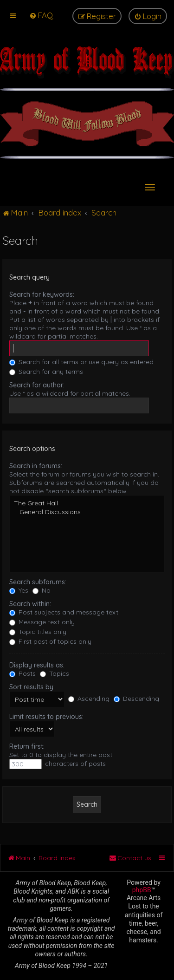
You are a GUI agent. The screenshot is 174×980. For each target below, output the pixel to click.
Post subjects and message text (64, 612)
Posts (23, 673)
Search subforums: (38, 582)
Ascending (89, 699)
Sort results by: (32, 687)
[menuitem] (41, 15)
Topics (55, 673)
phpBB (142, 890)
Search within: (30, 604)
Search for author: (37, 385)
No (42, 590)
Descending (136, 699)
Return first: (27, 746)
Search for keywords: (42, 294)
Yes (19, 590)
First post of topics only (50, 641)
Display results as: (37, 665)
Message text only (42, 622)
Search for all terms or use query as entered (81, 362)
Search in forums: (36, 466)
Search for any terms (46, 372)
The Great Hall (87, 503)
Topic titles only (38, 632)
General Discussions (87, 512)
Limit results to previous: (46, 717)
